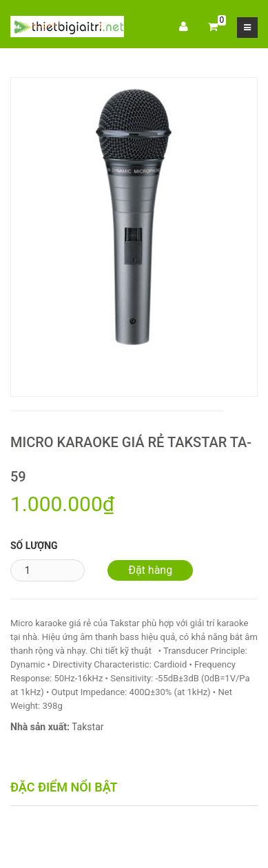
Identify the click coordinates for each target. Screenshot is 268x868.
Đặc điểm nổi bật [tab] (64, 787)
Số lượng (34, 546)
